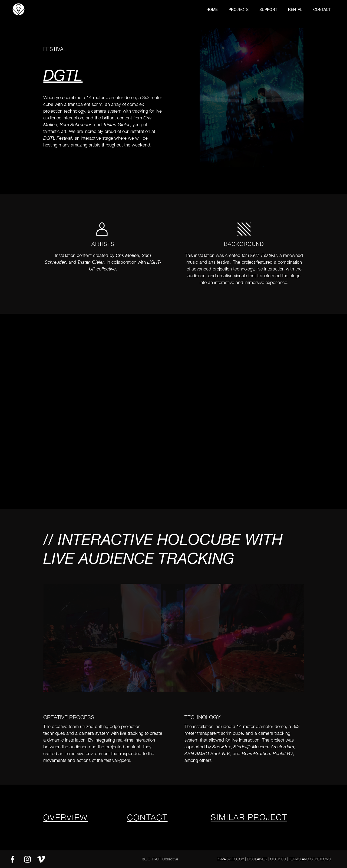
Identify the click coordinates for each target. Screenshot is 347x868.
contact (322, 9)
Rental (295, 9)
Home (212, 9)
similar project (249, 817)
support (268, 9)
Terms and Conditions (310, 859)
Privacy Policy (230, 859)
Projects (239, 9)
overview (65, 817)
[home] (19, 9)
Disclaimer (257, 859)
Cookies (278, 859)
